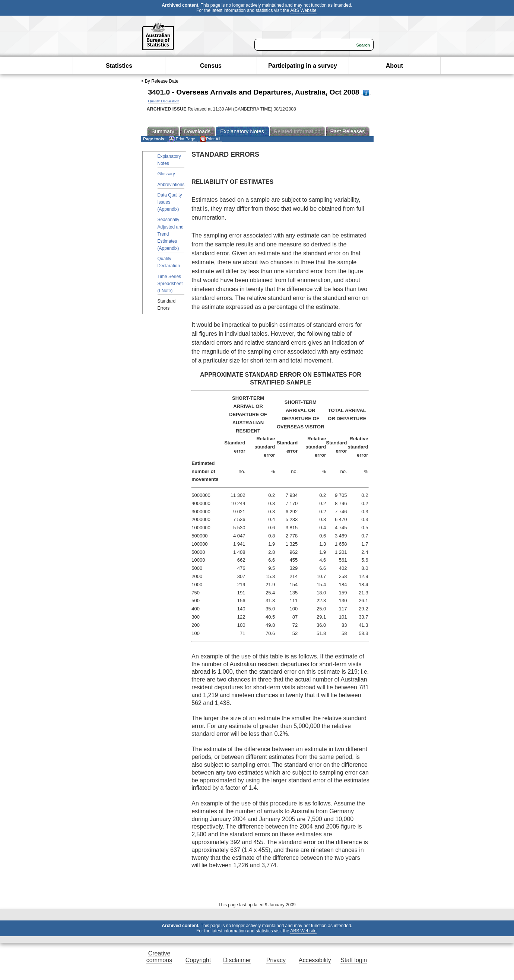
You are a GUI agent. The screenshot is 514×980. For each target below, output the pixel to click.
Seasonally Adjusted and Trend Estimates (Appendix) (171, 234)
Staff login (354, 960)
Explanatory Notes (169, 160)
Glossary (166, 174)
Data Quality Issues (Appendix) (170, 202)
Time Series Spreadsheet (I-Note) (170, 284)
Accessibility (315, 960)
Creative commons (159, 957)
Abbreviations (171, 185)
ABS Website (303, 10)
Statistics (119, 66)
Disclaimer (237, 960)
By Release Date (162, 81)
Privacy (276, 960)
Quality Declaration (169, 262)
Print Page (182, 139)
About (394, 66)
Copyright (198, 960)
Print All (210, 139)
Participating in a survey (303, 66)
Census (211, 66)
